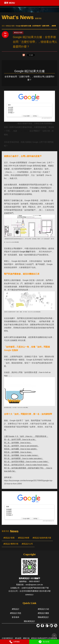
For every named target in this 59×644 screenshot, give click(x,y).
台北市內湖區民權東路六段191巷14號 (35, 591)
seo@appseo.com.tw (34, 585)
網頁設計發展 (9, 538)
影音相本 (16, 617)
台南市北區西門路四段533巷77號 (35, 588)
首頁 (3, 26)
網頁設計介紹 (43, 609)
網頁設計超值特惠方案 (42, 538)
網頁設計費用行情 (11, 544)
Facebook (5, 636)
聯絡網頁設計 (43, 617)
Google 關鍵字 (25, 252)
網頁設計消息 (16, 613)
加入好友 (44, 642)
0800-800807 (34, 581)
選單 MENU (9, 3)
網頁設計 (16, 609)
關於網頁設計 (29, 621)
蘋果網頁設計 (29, 595)
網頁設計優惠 (43, 613)
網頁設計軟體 (24, 538)
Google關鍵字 (10, 123)
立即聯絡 (15, 642)
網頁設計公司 (27, 544)
